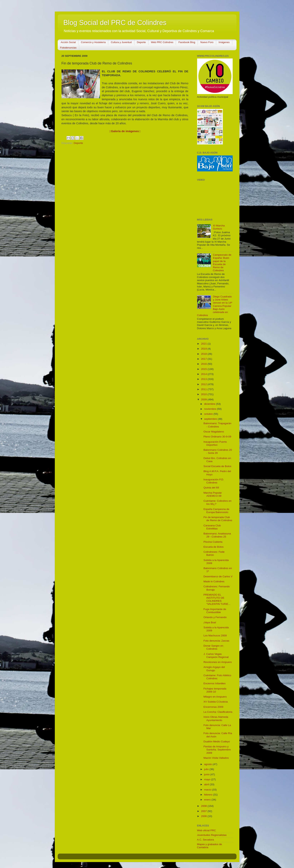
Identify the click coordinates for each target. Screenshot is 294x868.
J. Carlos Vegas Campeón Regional (216, 656)
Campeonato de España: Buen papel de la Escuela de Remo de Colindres (222, 263)
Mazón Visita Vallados (216, 758)
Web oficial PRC (207, 830)
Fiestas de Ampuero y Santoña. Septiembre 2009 (217, 750)
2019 (204, 349)
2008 (204, 806)
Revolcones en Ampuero (218, 662)
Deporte (141, 42)
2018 (204, 354)
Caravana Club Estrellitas (212, 527)
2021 (204, 344)
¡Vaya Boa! (210, 622)
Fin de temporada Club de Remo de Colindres (218, 519)
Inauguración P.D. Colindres (214, 481)
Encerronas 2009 (213, 707)
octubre (209, 414)
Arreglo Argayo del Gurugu (214, 669)
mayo (208, 779)
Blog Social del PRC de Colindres (115, 23)
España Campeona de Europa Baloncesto (216, 511)
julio (207, 769)
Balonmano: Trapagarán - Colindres (217, 425)
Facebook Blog (187, 42)
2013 (204, 379)
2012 (204, 384)
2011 (204, 389)
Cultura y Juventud (121, 42)
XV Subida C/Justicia (216, 702)
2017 (204, 359)
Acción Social (68, 42)
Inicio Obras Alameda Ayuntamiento (216, 718)
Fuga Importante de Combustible (215, 611)
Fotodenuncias (68, 48)
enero (208, 800)
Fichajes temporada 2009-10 (215, 690)
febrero (209, 795)
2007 (204, 811)
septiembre (211, 419)
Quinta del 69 (211, 488)
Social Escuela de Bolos (217, 466)
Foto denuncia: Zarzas (216, 641)
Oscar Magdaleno (214, 432)
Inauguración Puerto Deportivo (215, 443)
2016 (204, 364)
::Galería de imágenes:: (125, 131)
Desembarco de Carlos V (218, 576)
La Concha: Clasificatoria (218, 712)
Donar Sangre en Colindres (213, 647)
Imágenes (224, 42)
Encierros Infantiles (214, 683)
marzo (208, 790)
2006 (204, 816)
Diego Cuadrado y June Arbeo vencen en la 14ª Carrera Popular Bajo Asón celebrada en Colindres (215, 306)
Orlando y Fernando (215, 617)
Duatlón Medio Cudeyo (217, 742)
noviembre (211, 409)
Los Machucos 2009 (215, 636)
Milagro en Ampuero (215, 697)
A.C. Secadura (206, 840)
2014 (204, 374)
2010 (204, 394)
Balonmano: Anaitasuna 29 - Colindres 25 (217, 535)
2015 (204, 369)
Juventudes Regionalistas (212, 835)
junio (207, 774)
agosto (208, 764)
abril (207, 784)
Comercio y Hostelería (93, 42)
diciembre (210, 404)
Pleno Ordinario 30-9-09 (217, 437)
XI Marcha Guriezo (219, 227)
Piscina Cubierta (213, 542)
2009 (204, 399)
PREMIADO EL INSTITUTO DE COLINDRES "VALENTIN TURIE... (217, 599)
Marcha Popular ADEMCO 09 (213, 494)
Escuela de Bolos (213, 547)
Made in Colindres (214, 581)
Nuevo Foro (207, 42)
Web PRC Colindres (162, 42)
